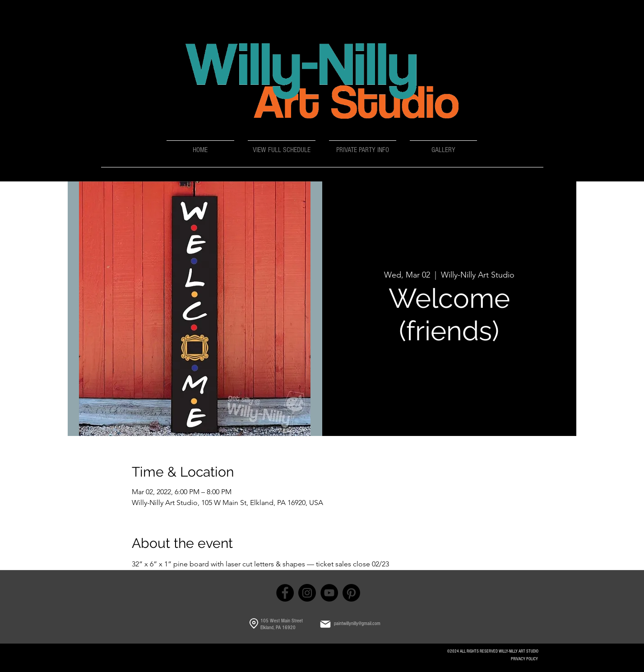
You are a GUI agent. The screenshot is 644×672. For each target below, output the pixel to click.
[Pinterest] (351, 593)
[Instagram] (307, 593)
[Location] (254, 624)
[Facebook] (285, 593)
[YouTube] (329, 593)
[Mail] (325, 624)
